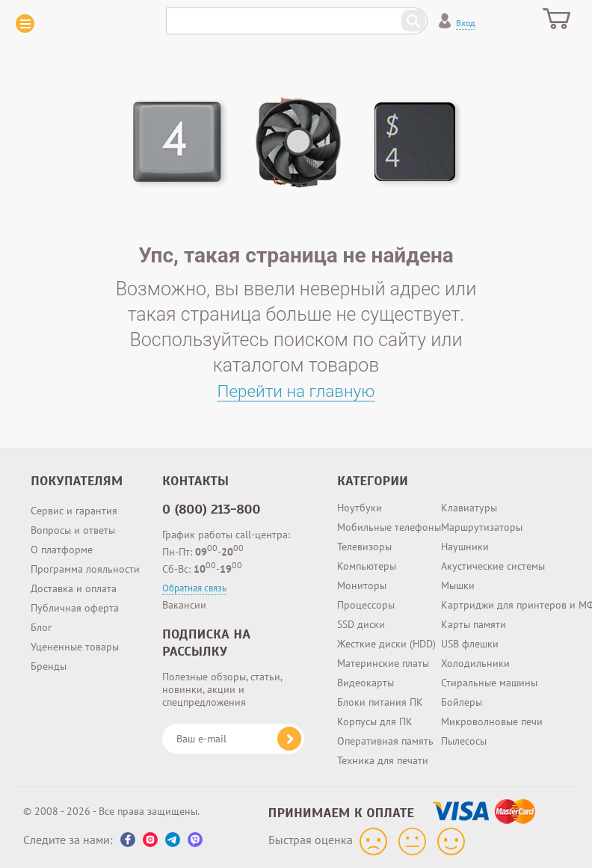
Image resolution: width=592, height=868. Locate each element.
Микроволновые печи (492, 721)
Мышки (458, 585)
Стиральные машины (489, 683)
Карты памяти (474, 624)
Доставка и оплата (74, 588)
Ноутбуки (360, 508)
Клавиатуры (469, 508)
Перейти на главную (296, 391)
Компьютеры (367, 566)
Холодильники (475, 663)
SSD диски (361, 624)
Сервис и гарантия (74, 511)
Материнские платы (383, 663)
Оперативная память (385, 741)
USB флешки (470, 644)
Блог (41, 627)
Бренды (49, 666)
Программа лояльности (85, 569)
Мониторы (362, 585)
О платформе (62, 550)
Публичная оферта (75, 608)
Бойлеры (462, 702)
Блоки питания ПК (380, 702)
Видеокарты (366, 683)
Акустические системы (493, 566)
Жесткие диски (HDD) (386, 644)
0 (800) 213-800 (212, 509)
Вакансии (184, 605)
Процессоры (366, 605)
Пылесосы (464, 741)
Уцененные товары (75, 647)
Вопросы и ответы (73, 530)
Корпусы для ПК (375, 721)
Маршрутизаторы (482, 527)
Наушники (465, 547)
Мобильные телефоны (389, 527)
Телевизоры (364, 547)
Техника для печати (383, 760)
